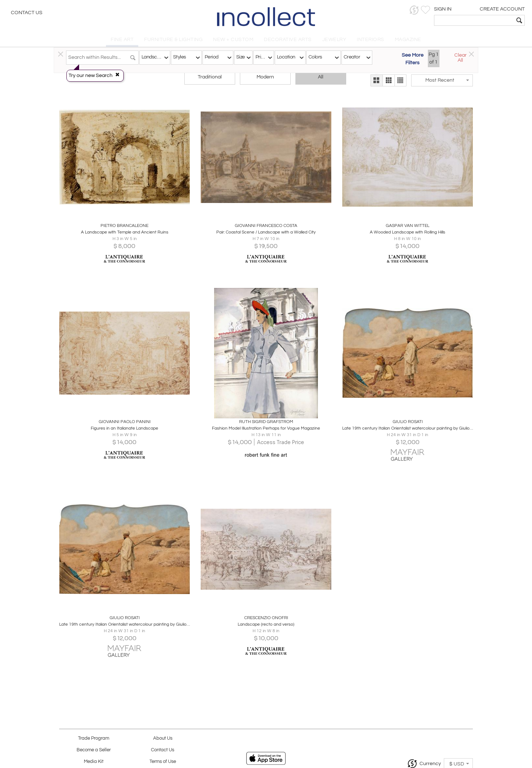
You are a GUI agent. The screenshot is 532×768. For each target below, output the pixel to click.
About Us (163, 738)
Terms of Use (163, 762)
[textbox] (474, 20)
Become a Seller (94, 750)
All (321, 77)
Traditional (210, 77)
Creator (352, 57)
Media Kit (94, 762)
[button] (414, 10)
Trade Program (94, 738)
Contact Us (27, 13)
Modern (265, 77)
